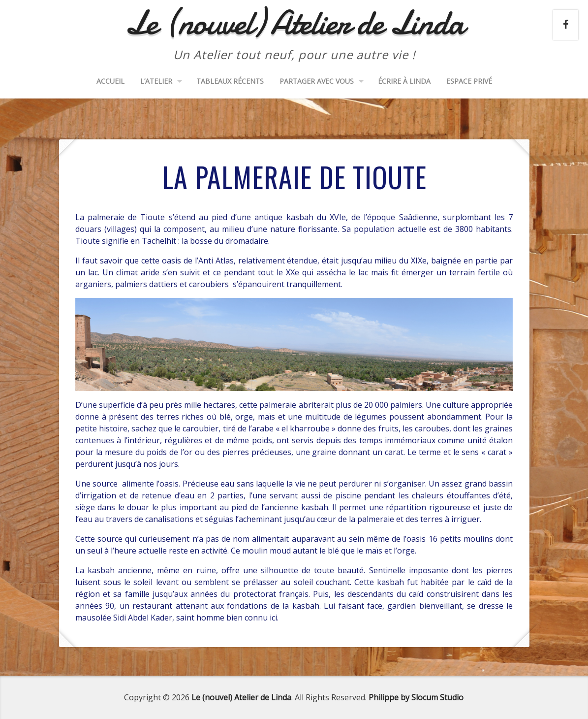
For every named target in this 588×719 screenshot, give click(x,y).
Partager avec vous (317, 81)
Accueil (110, 81)
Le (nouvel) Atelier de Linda (241, 697)
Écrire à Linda (404, 81)
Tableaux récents (230, 81)
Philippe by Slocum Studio (416, 697)
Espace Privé (469, 81)
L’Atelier (156, 81)
